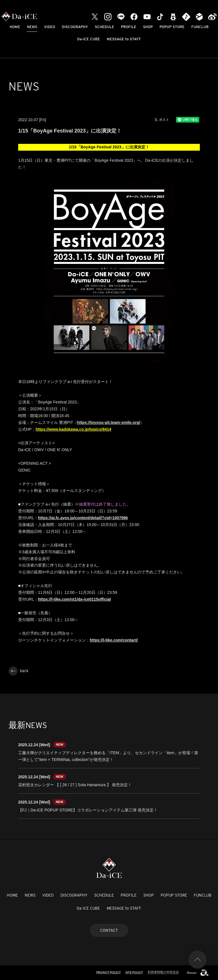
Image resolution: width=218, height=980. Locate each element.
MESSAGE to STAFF (124, 39)
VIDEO (50, 27)
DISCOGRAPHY (75, 27)
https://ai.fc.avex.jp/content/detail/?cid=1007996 (83, 518)
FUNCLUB (200, 27)
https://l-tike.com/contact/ (114, 640)
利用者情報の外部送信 (163, 972)
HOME (15, 27)
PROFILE (129, 27)
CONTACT (109, 930)
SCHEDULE (104, 27)
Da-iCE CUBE (89, 39)
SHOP (148, 27)
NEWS (32, 27)
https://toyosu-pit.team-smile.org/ (109, 422)
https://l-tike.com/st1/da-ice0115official (75, 599)
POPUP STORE (172, 27)
